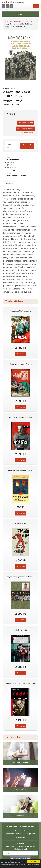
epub (24, 146)
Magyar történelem (22, 21)
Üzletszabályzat (20, 830)
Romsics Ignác (10, 88)
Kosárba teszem (25, 123)
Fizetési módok (12, 827)
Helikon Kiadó (13, 160)
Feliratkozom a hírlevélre (21, 858)
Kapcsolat (31, 834)
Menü (21, 14)
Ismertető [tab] (9, 183)
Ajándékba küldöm (25, 129)
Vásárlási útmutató (27, 827)
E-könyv (9, 21)
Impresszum (21, 837)
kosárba (20, 354)
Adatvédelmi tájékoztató (16, 834)
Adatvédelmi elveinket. (11, 866)
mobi (31, 146)
